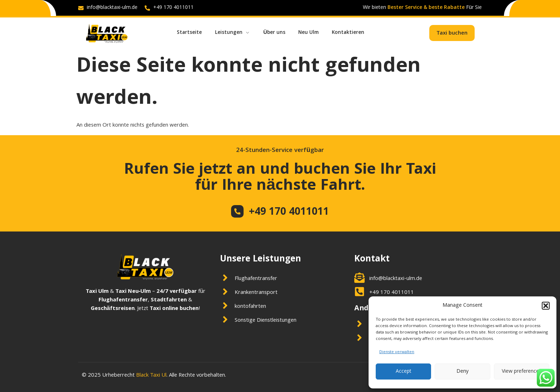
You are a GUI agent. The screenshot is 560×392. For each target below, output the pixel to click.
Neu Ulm (314, 33)
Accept (404, 372)
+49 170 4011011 (290, 213)
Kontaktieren (356, 33)
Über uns (278, 33)
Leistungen (235, 33)
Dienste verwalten (397, 352)
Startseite (190, 33)
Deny (462, 372)
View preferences (522, 372)
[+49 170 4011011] (237, 211)
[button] (546, 306)
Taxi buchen (452, 34)
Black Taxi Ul (151, 376)
